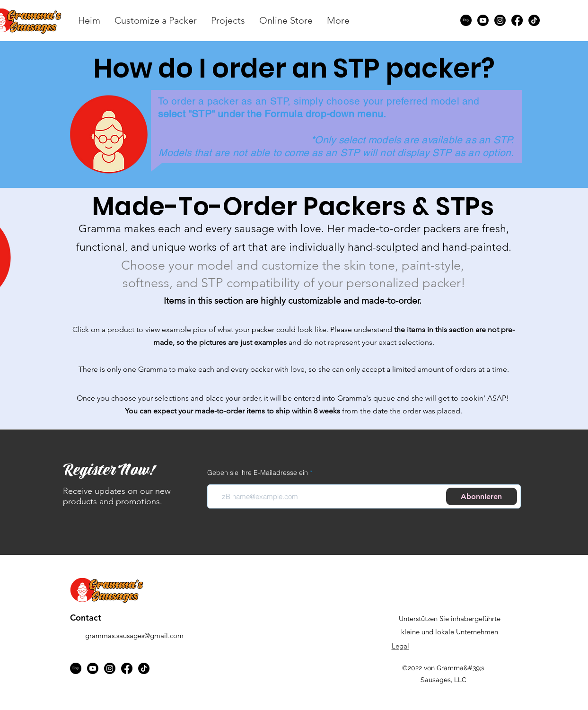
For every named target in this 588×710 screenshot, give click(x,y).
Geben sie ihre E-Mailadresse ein (258, 473)
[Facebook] (517, 20)
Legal (400, 646)
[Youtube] (483, 20)
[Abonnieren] (482, 496)
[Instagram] (500, 20)
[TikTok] (534, 20)
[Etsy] (466, 20)
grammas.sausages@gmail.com (134, 635)
